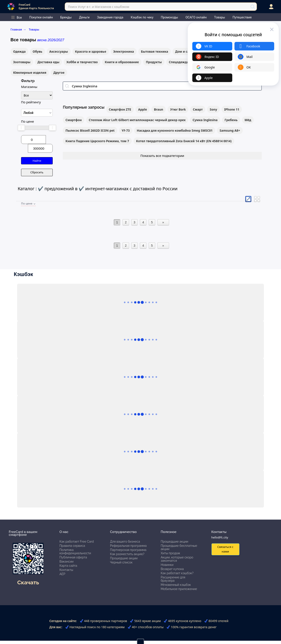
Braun (159, 109)
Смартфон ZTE (120, 109)
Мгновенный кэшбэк (176, 585)
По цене (28, 121)
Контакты (66, 570)
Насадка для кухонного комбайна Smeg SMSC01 (175, 130)
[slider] (21, 128)
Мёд (248, 120)
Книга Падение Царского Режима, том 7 (97, 141)
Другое (59, 73)
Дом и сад (183, 51)
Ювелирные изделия (30, 73)
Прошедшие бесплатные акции (179, 547)
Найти (37, 161)
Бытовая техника (155, 51)
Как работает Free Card (77, 542)
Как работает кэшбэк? (177, 573)
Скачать (28, 582)
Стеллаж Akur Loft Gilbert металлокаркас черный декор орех (137, 120)
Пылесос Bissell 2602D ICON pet (90, 130)
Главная (18, 29)
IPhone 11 (232, 109)
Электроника (124, 51)
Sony (213, 109)
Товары (34, 29)
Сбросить (37, 172)
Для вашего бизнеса (125, 542)
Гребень (231, 120)
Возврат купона (172, 569)
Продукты (154, 62)
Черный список (121, 562)
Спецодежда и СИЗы (185, 62)
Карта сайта (68, 566)
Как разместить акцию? (127, 554)
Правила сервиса (72, 546)
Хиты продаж (170, 553)
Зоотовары (22, 62)
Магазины (29, 87)
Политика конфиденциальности (75, 552)
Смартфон (74, 120)
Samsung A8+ (230, 130)
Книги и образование (122, 62)
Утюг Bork (178, 109)
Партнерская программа (128, 550)
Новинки (167, 565)
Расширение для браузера (173, 579)
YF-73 (126, 130)
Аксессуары (59, 51)
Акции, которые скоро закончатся (177, 559)
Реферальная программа (128, 546)
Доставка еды (49, 62)
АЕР (62, 574)
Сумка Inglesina (205, 120)
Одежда (19, 51)
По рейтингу (31, 102)
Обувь (38, 51)
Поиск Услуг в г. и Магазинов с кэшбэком (98, 7)
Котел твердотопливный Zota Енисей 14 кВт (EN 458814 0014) (184, 141)
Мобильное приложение (179, 589)
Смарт (198, 109)
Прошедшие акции (124, 558)
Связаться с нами (225, 549)
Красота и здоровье (91, 51)
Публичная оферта (73, 557)
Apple (142, 109)
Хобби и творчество (82, 62)
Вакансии (67, 561)
